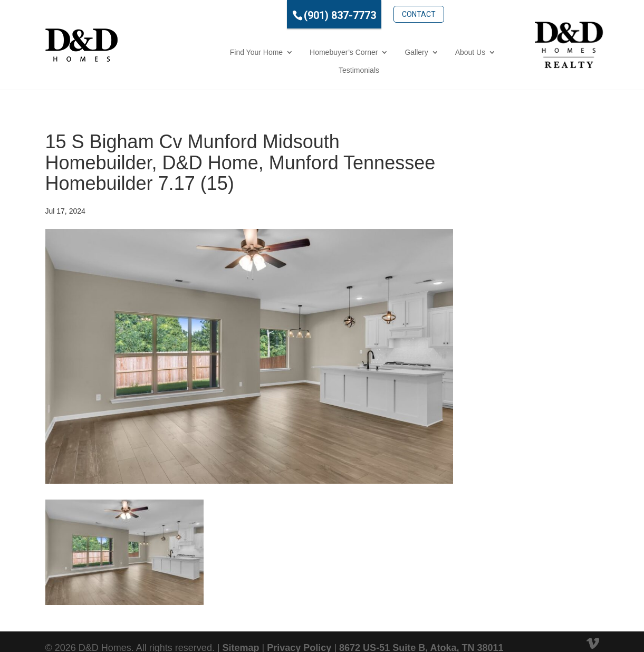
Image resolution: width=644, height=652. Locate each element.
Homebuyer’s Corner (271, 52)
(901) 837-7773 (300, 15)
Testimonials (460, 52)
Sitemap (241, 630)
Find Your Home (184, 52)
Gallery (344, 52)
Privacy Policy (299, 630)
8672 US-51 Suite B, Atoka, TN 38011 (421, 630)
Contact (379, 14)
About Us (398, 52)
